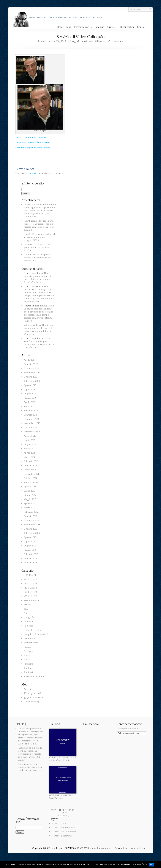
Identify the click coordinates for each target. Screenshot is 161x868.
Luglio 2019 (29, 390)
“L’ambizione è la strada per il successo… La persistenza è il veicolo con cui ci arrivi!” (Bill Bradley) (30, 754)
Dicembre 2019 (32, 368)
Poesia (27, 660)
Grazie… (112, 27)
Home (60, 27)
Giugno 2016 (30, 546)
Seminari (100, 27)
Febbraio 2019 (31, 411)
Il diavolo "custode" (34, 630)
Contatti (142, 27)
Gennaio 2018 (31, 466)
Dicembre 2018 (32, 419)
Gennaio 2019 (31, 415)
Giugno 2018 (30, 444)
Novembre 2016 (32, 525)
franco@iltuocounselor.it (101, 848)
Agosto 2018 (30, 436)
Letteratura (29, 639)
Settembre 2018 (32, 432)
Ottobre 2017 (30, 478)
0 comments (116, 41)
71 (59, 813)
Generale (28, 622)
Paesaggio (29, 651)
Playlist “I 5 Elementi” (62, 836)
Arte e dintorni (31, 601)
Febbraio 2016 (31, 554)
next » (66, 813)
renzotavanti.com (137, 848)
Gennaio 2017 (31, 516)
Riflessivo (100, 41)
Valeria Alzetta (31, 325)
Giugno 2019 (30, 394)
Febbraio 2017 (31, 512)
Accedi (27, 689)
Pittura (27, 655)
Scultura (28, 668)
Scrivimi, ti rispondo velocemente (33, 148)
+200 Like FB (30, 579)
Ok (151, 865)
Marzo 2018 (30, 457)
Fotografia (29, 617)
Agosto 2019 (30, 385)
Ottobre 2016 (30, 529)
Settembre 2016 (32, 533)
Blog (69, 27)
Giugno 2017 (30, 495)
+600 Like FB (30, 596)
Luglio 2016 (29, 542)
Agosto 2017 (30, 487)
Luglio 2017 (29, 491)
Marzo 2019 (30, 406)
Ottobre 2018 (30, 428)
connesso (32, 173)
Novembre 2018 (32, 423)
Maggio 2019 (30, 398)
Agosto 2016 (30, 537)
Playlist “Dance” (59, 824)
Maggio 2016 (30, 550)
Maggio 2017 (30, 499)
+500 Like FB (30, 592)
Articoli (27, 605)
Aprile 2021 (29, 360)
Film (26, 613)
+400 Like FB (30, 588)
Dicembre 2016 (32, 520)
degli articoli (32, 693)
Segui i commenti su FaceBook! (31, 137)
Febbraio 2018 (31, 461)
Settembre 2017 (32, 482)
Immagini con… (83, 27)
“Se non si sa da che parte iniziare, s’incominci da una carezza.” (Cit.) (37, 258)
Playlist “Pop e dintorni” (64, 828)
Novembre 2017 (32, 474)
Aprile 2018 (29, 453)
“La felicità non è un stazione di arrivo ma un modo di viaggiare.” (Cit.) (39, 237)
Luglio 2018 (29, 440)
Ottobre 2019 (30, 377)
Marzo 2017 (30, 508)
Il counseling (127, 27)
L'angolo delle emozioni (36, 634)
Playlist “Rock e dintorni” (64, 832)
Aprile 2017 (29, 504)
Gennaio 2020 (31, 364)
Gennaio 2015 (31, 563)
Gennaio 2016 (31, 558)
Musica (27, 647)
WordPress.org (31, 702)
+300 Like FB (30, 584)
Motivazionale (85, 41)
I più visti (28, 626)
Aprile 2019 (29, 402)
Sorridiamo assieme (34, 677)
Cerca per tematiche (127, 729)
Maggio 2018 (30, 449)
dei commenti (33, 697)
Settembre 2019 (32, 381)
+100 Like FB (30, 575)
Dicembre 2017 (32, 470)
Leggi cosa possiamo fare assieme (32, 143)
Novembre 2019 (32, 373)
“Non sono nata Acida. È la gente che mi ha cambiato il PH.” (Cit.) (38, 247)
